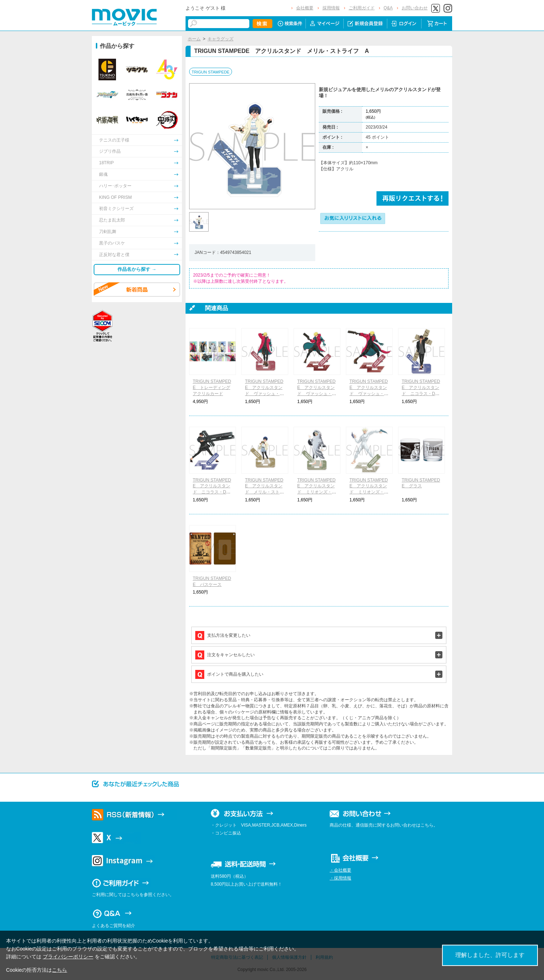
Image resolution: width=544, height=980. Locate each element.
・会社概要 (340, 870)
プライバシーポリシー (68, 957)
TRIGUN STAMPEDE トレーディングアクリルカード (212, 388)
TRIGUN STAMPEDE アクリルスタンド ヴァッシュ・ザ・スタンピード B (317, 393)
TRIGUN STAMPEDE (211, 72)
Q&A (388, 8)
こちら (59, 970)
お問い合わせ (415, 8)
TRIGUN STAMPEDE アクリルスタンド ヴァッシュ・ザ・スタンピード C (369, 393)
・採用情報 (340, 878)
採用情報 (331, 8)
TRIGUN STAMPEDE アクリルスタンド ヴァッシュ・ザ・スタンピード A (264, 393)
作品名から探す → (137, 269)
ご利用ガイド (362, 8)
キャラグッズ (220, 39)
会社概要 (305, 8)
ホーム (194, 39)
